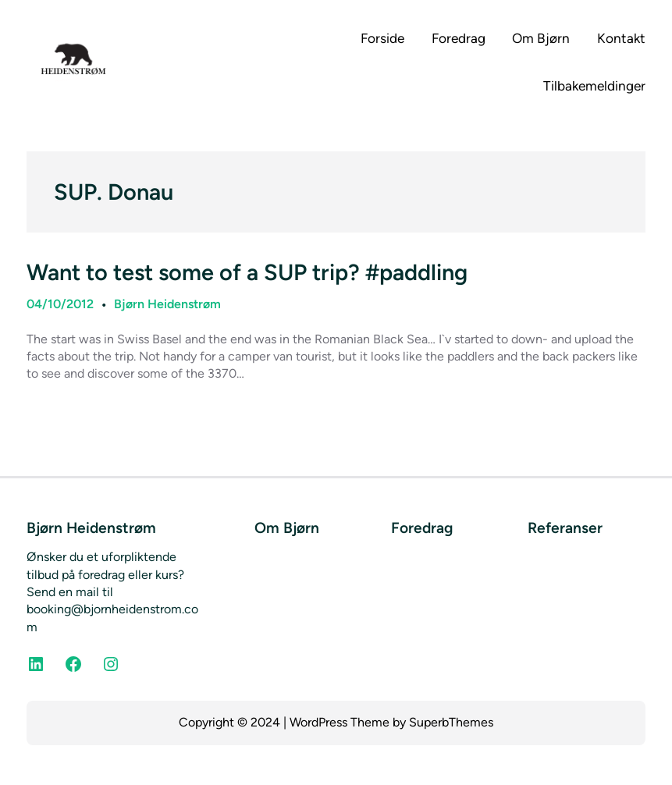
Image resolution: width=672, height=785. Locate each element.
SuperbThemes (451, 722)
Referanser (565, 528)
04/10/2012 (60, 304)
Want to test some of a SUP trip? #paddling (247, 272)
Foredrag (422, 528)
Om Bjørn (287, 528)
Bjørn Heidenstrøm (167, 304)
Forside (382, 38)
